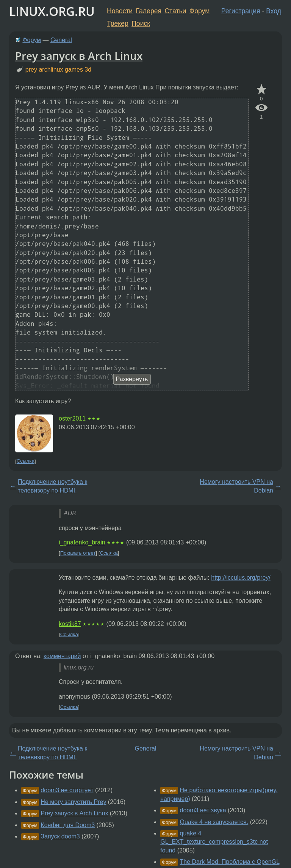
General (61, 40)
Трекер (118, 23)
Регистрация (241, 11)
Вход (274, 11)
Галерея (149, 11)
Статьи (175, 11)
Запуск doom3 (60, 836)
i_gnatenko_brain (82, 542)
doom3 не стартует (67, 790)
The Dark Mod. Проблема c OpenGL (230, 862)
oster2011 (72, 418)
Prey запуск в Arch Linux (79, 56)
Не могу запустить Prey (73, 802)
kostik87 (70, 624)
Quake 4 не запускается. (214, 822)
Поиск (141, 23)
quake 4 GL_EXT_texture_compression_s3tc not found (214, 842)
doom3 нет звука (203, 810)
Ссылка (26, 461)
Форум (199, 11)
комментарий (62, 656)
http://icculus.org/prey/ (241, 578)
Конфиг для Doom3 (68, 825)
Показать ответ (78, 553)
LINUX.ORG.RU (52, 11)
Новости (120, 11)
